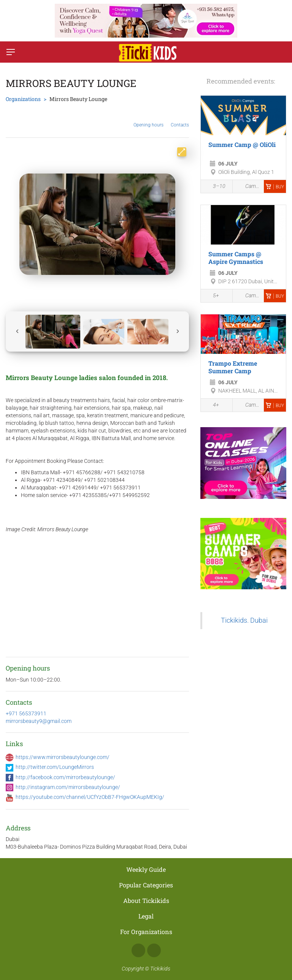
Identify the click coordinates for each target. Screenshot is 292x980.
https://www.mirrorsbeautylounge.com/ (63, 757)
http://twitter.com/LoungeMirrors (55, 767)
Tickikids (160, 969)
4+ (212, 406)
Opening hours (148, 119)
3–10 (215, 187)
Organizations (23, 99)
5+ (212, 296)
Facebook (138, 950)
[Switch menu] (11, 52)
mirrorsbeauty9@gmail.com (39, 721)
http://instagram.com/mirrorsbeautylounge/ (68, 787)
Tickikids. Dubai (244, 620)
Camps (248, 186)
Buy (275, 187)
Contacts (180, 119)
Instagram (154, 950)
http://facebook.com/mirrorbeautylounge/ (65, 777)
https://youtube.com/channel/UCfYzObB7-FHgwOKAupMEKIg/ (90, 797)
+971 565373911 (26, 713)
